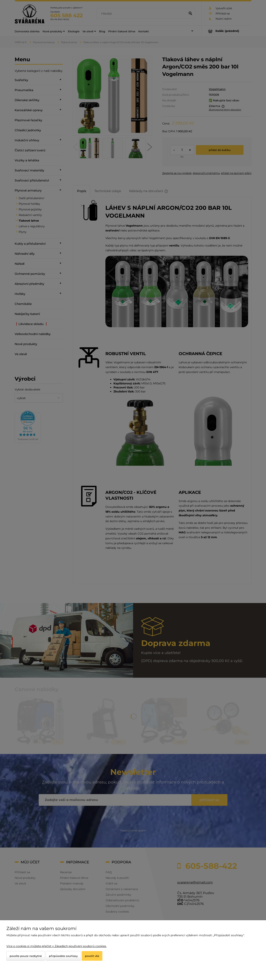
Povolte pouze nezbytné (26, 956)
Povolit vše (92, 956)
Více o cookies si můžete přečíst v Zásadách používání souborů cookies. (57, 946)
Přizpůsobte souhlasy (63, 956)
